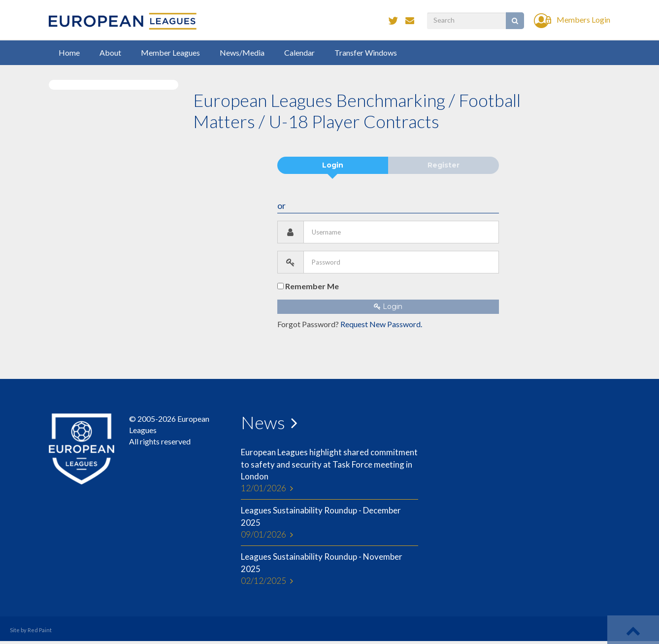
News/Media (242, 52)
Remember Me (308, 286)
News (263, 422)
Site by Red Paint (31, 630)
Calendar (299, 52)
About (110, 52)
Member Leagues (170, 52)
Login (333, 165)
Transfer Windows (366, 52)
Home (69, 52)
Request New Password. (381, 324)
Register (444, 165)
